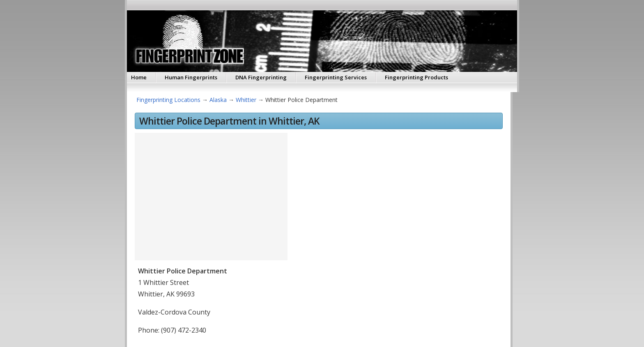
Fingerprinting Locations (168, 100)
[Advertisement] (395, 195)
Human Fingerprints (191, 77)
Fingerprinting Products (416, 77)
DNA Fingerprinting (261, 77)
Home (139, 77)
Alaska (218, 100)
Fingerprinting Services (336, 77)
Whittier (246, 100)
